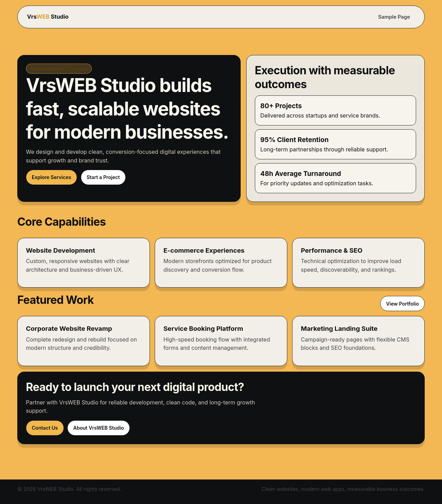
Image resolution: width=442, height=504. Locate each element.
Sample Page (394, 17)
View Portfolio (402, 304)
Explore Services (51, 177)
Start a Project (103, 177)
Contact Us (45, 428)
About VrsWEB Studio (99, 428)
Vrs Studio (48, 17)
